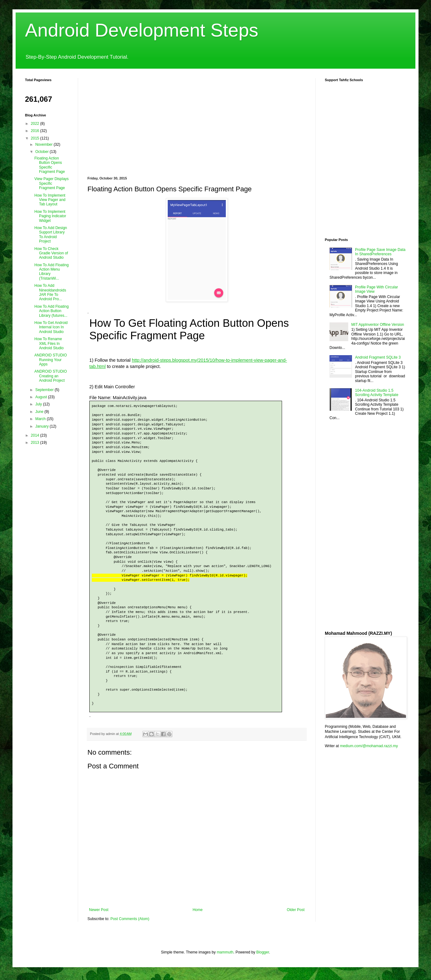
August (42, 397)
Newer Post (99, 910)
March (41, 419)
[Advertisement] (164, 122)
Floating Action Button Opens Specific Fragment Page (50, 165)
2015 (36, 138)
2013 (36, 443)
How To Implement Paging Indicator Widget (50, 216)
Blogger (263, 952)
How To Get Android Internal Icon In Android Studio (51, 327)
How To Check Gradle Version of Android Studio (51, 253)
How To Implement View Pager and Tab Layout (50, 200)
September (45, 390)
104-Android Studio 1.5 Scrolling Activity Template (377, 393)
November (45, 145)
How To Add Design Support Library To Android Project (51, 235)
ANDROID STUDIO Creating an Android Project (51, 376)
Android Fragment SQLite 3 (378, 357)
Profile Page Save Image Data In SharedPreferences (380, 252)
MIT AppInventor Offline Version (378, 325)
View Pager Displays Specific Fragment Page (52, 183)
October (42, 152)
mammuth (225, 952)
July (39, 404)
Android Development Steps (142, 30)
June (40, 412)
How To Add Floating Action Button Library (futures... (52, 311)
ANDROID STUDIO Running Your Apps (51, 360)
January (42, 426)
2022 (36, 124)
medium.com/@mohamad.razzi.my (369, 746)
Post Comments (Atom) (130, 919)
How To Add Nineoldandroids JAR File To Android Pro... (50, 292)
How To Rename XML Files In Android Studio (49, 343)
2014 (36, 435)
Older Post (296, 910)
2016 (36, 131)
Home (198, 910)
